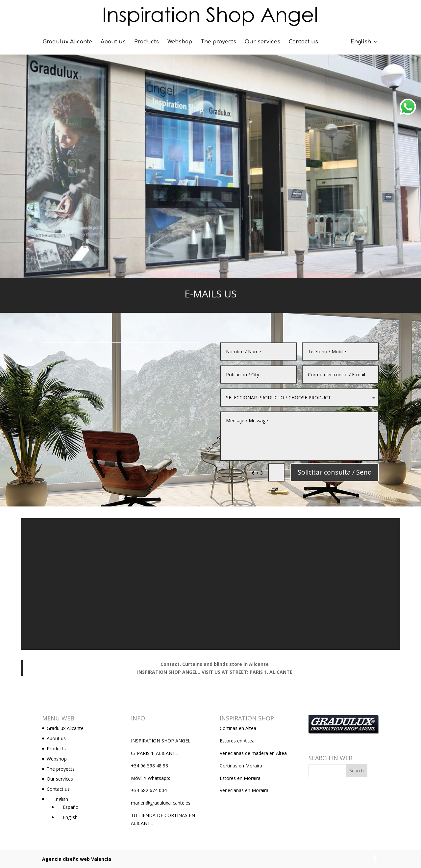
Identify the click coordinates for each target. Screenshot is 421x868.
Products (147, 42)
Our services (262, 42)
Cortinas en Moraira (241, 766)
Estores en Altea (237, 741)
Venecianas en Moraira (244, 790)
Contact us (303, 42)
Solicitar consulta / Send (319, 446)
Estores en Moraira (240, 778)
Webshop (180, 42)
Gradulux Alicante (67, 42)
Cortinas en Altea (238, 728)
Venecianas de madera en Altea (253, 753)
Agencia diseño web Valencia (77, 859)
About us (113, 42)
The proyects (218, 42)
